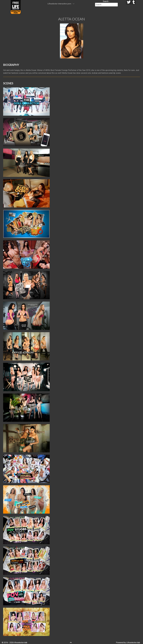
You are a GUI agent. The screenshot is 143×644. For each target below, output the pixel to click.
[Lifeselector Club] (16, 7)
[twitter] (129, 2)
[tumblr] (134, 2)
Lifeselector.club (133, 643)
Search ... (106, 1)
